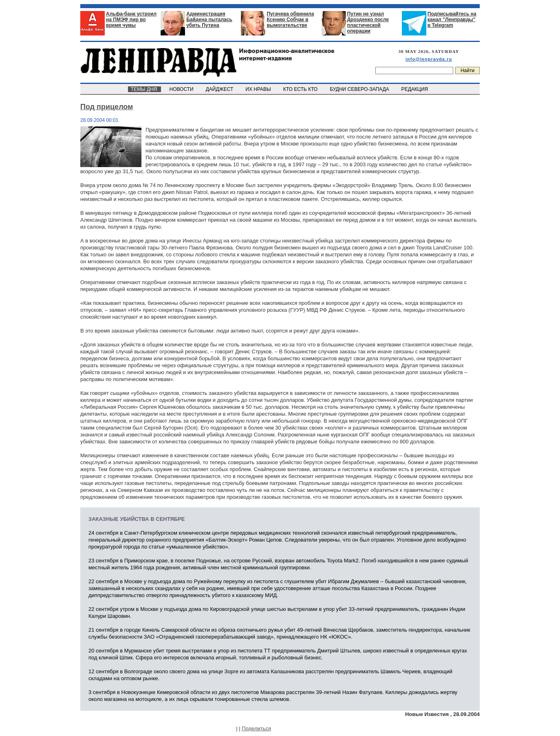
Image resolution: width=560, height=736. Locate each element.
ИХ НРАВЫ (259, 89)
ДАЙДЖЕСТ (220, 89)
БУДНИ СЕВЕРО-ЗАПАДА (360, 89)
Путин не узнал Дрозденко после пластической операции (368, 22)
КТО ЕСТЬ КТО (301, 89)
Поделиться (256, 728)
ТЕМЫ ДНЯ (144, 89)
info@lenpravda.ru (429, 59)
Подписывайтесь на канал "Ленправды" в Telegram (452, 20)
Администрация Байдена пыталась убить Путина (209, 20)
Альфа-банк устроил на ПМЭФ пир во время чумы (131, 20)
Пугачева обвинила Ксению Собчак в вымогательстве (290, 20)
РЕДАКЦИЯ (415, 89)
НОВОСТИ (182, 89)
